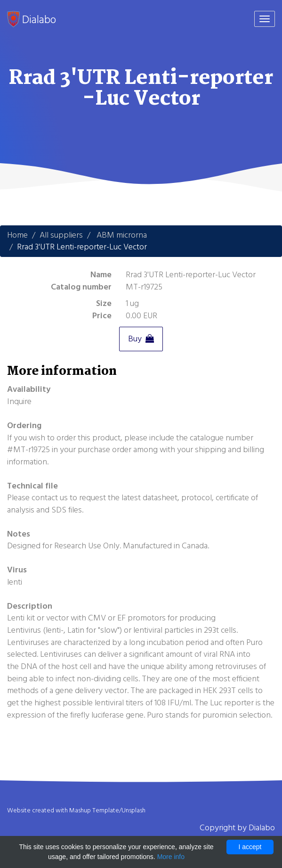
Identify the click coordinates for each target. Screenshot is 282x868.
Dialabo (32, 19)
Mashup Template (94, 810)
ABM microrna (122, 235)
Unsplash (133, 810)
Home (17, 235)
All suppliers (61, 235)
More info (171, 857)
